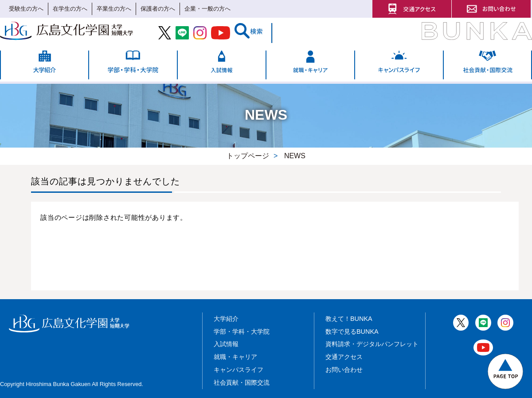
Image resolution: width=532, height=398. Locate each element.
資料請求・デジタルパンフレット (372, 344)
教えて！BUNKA (349, 319)
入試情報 (226, 344)
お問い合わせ (344, 370)
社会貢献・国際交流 (242, 382)
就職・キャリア (235, 357)
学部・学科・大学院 (242, 332)
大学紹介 (226, 319)
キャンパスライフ (239, 370)
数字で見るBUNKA (352, 332)
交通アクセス (344, 357)
